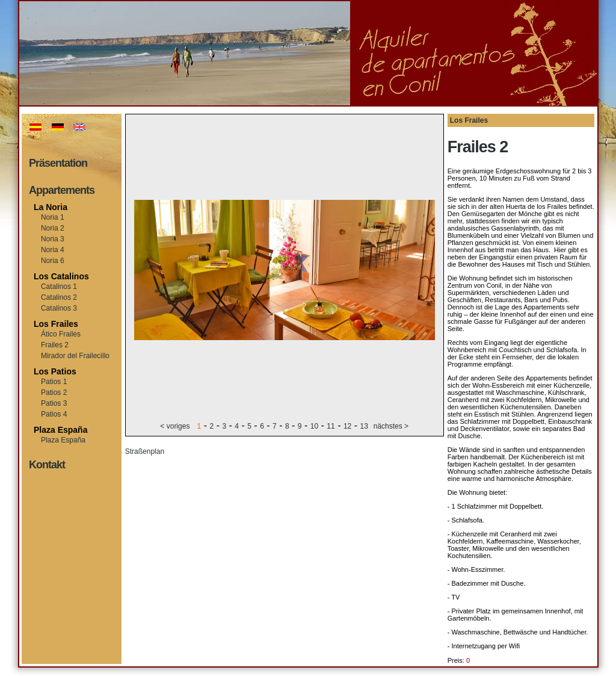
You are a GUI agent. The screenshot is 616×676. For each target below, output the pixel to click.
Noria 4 (53, 250)
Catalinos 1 (59, 287)
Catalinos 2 (59, 297)
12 (347, 426)
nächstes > (391, 426)
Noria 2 (53, 228)
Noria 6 (53, 261)
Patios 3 (54, 403)
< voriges (176, 426)
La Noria (51, 207)
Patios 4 (54, 414)
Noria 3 (53, 239)
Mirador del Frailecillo (75, 356)
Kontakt (47, 465)
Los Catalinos (61, 276)
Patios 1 (54, 382)
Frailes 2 (55, 345)
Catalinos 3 (59, 308)
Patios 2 (54, 392)
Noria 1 (53, 217)
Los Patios (55, 371)
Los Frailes (56, 324)
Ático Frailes (61, 334)
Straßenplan (145, 451)
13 (364, 426)
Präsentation (58, 163)
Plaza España (61, 430)
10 (314, 426)
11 (331, 426)
